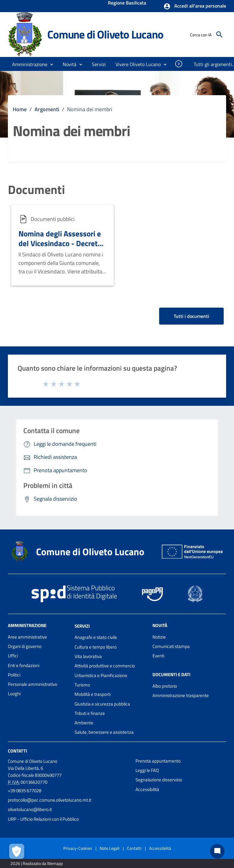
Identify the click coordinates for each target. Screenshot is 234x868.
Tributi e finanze (90, 713)
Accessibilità (147, 789)
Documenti (36, 190)
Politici (14, 675)
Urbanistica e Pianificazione (101, 675)
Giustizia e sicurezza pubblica (102, 704)
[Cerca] (219, 35)
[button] (195, 6)
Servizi (82, 626)
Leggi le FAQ (147, 770)
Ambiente (84, 723)
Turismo (82, 685)
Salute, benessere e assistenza (104, 732)
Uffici (13, 656)
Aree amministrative (27, 637)
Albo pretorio (165, 686)
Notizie (159, 637)
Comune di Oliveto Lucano (105, 34)
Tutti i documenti (191, 316)
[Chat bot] (217, 851)
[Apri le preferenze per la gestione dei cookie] (17, 851)
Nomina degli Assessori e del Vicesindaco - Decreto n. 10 (60, 243)
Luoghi (14, 694)
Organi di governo (25, 646)
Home (20, 109)
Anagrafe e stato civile (96, 637)
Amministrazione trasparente (181, 695)
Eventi (158, 656)
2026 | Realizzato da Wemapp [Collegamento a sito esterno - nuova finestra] (37, 863)
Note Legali (110, 848)
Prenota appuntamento (158, 761)
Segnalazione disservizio (159, 780)
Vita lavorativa (88, 656)
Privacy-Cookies (78, 848)
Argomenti (47, 109)
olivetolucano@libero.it (30, 809)
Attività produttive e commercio (105, 666)
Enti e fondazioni (24, 665)
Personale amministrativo (33, 684)
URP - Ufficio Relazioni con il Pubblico (43, 819)
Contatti (17, 751)
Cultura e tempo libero (96, 647)
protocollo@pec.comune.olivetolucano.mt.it (50, 800)
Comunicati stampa (171, 646)
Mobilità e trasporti (93, 694)
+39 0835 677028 (25, 791)
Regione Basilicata (127, 3)
